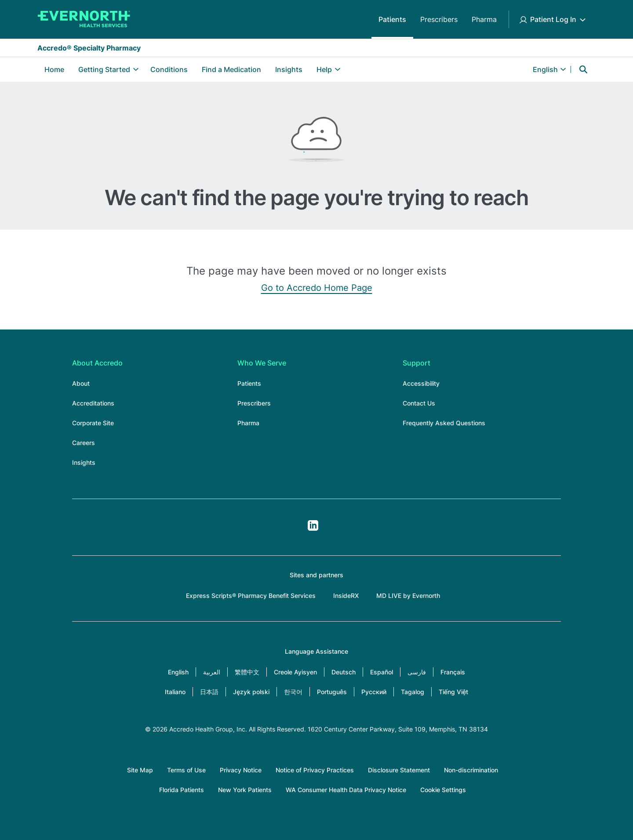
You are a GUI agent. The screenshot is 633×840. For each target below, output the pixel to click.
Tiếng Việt (453, 692)
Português (332, 692)
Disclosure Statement (399, 770)
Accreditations (93, 403)
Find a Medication (231, 69)
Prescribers (439, 19)
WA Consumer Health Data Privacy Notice (346, 790)
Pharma (484, 19)
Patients (392, 19)
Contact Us (419, 403)
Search (583, 69)
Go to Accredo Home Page (317, 288)
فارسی (417, 672)
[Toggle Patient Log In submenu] (582, 19)
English (178, 672)
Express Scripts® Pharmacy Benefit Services (251, 596)
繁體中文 (247, 672)
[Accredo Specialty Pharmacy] (84, 19)
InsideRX (346, 596)
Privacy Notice (241, 770)
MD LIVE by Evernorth (408, 596)
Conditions (169, 69)
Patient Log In (553, 19)
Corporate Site (93, 423)
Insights (289, 69)
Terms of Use (186, 770)
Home (54, 69)
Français (453, 672)
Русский (374, 692)
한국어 (293, 692)
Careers (84, 443)
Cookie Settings (443, 790)
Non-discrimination (471, 770)
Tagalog (413, 692)
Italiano (175, 692)
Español (382, 672)
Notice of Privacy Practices (315, 770)
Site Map (140, 770)
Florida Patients (182, 790)
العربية (212, 672)
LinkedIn (313, 525)
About (81, 383)
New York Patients (245, 790)
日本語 (209, 692)
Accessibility (421, 383)
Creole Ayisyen (295, 672)
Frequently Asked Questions (444, 423)
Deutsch (344, 672)
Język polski (251, 692)
